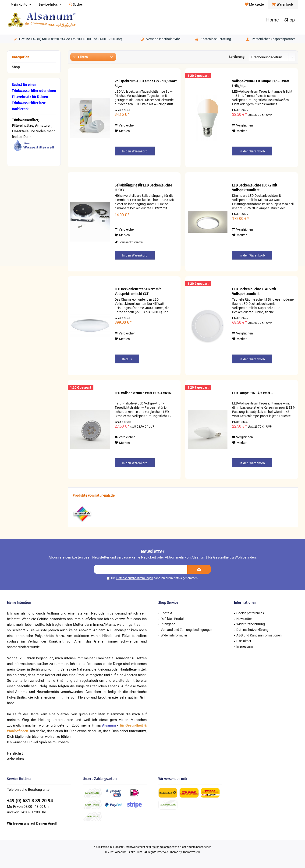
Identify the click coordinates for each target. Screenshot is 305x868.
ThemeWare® (191, 852)
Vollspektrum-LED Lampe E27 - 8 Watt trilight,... (261, 83)
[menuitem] (283, 4)
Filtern (80, 57)
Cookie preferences (250, 613)
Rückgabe (168, 624)
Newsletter (244, 619)
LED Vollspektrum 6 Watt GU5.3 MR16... (144, 393)
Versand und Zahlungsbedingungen (186, 630)
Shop (16, 67)
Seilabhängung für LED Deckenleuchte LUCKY (143, 188)
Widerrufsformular (174, 635)
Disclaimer (244, 641)
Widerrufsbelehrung (251, 624)
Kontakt (167, 613)
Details (127, 359)
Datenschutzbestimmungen (135, 578)
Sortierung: (237, 57)
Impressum (245, 647)
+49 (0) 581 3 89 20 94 (30, 801)
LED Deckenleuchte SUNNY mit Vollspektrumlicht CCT (138, 291)
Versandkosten (162, 847)
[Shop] (289, 20)
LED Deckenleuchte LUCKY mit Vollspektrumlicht (255, 188)
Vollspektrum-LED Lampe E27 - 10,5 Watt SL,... (146, 83)
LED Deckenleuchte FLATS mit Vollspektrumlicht (254, 291)
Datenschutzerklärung (252, 630)
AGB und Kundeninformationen (259, 635)
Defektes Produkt (173, 619)
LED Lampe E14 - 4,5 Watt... (253, 393)
